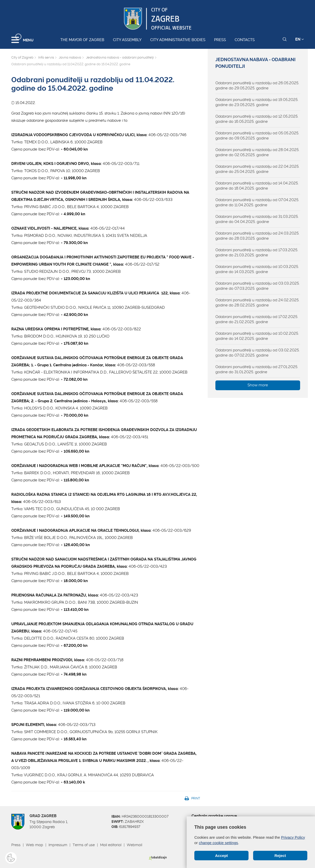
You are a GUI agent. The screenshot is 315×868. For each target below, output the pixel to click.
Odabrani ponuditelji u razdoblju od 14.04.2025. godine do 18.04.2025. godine (257, 186)
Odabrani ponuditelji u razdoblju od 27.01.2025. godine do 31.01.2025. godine (257, 369)
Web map (35, 845)
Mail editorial (111, 845)
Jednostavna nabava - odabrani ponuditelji (120, 57)
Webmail (135, 845)
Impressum (58, 845)
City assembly (127, 40)
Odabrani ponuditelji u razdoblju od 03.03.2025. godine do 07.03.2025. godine (257, 286)
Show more (258, 385)
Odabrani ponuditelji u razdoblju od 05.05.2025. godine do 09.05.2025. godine (257, 136)
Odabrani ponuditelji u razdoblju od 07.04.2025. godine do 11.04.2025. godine (257, 202)
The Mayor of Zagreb (82, 40)
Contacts (245, 40)
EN (300, 39)
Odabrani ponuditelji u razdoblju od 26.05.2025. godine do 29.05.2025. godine (257, 86)
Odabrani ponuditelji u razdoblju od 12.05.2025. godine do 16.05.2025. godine (257, 119)
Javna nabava (70, 57)
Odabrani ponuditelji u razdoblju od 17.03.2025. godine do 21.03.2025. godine (257, 253)
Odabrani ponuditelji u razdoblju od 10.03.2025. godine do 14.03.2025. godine (257, 269)
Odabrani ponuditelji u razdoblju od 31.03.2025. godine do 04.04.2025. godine (257, 219)
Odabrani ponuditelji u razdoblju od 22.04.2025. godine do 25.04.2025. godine (257, 169)
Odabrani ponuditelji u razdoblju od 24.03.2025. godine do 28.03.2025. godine (257, 236)
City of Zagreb (22, 57)
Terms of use (84, 845)
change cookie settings (219, 843)
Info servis (46, 57)
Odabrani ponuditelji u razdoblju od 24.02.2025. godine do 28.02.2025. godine (257, 303)
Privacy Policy (293, 837)
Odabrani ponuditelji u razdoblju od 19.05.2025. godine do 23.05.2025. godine (257, 102)
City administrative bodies (178, 40)
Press (220, 40)
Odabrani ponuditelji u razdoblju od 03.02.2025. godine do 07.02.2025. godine (257, 353)
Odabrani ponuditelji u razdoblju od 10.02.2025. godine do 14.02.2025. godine (257, 336)
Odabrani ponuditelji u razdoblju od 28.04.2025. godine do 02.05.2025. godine (257, 152)
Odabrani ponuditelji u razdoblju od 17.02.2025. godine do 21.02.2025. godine (257, 319)
